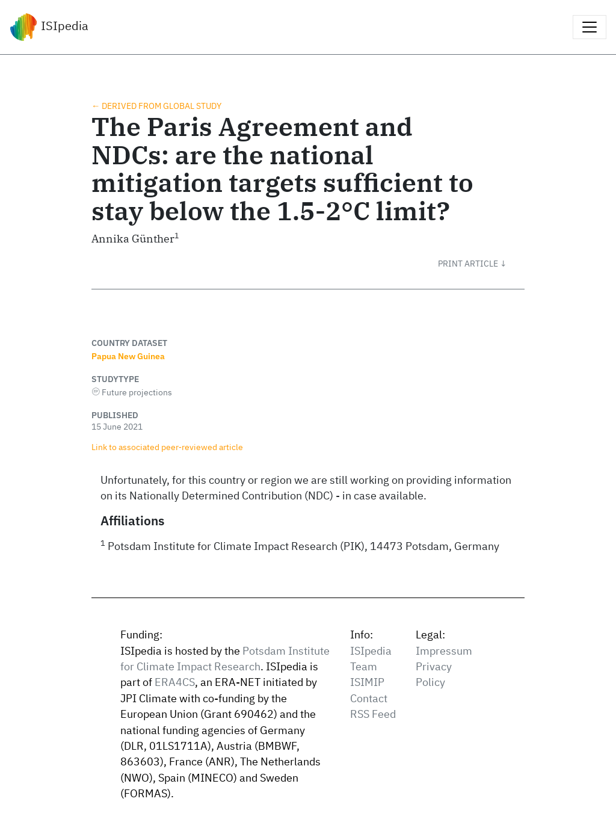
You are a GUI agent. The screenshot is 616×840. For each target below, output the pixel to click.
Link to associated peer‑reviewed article (167, 447)
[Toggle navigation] (590, 27)
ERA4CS (175, 682)
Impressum (444, 651)
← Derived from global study (156, 106)
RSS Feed (373, 714)
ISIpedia (49, 27)
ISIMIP (367, 682)
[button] (481, 264)
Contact (369, 698)
